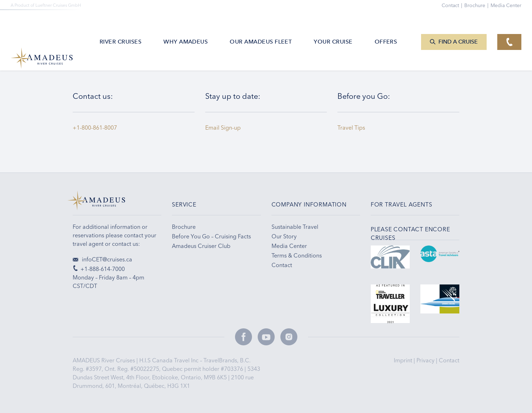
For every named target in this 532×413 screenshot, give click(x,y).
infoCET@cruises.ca (102, 259)
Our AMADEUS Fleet (261, 26)
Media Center (506, 5)
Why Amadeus (186, 26)
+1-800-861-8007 (95, 128)
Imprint (404, 360)
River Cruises (121, 26)
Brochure (477, 5)
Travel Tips (353, 128)
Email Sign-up (223, 128)
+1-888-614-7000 (99, 269)
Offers (386, 26)
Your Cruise (333, 26)
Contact (449, 360)
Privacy (426, 360)
